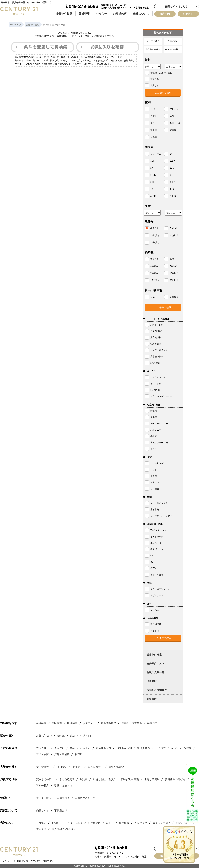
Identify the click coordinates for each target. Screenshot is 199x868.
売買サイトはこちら (176, 7)
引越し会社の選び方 (104, 779)
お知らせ (101, 14)
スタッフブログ (162, 823)
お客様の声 (120, 14)
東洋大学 (77, 767)
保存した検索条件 (157, 690)
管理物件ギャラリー (86, 798)
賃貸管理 (84, 14)
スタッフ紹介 (75, 823)
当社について (141, 14)
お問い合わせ (183, 823)
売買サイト (43, 810)
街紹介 (110, 823)
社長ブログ (141, 823)
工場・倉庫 (43, 754)
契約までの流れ (45, 779)
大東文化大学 (116, 767)
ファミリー (43, 748)
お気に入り (89, 723)
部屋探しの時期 (130, 779)
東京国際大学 (96, 767)
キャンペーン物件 (181, 748)
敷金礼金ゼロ (103, 748)
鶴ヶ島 (61, 736)
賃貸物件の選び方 (175, 779)
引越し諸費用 (152, 779)
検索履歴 (152, 681)
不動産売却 (61, 810)
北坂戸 (74, 736)
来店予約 (165, 14)
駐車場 (79, 754)
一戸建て (161, 748)
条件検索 (41, 723)
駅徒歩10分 (144, 748)
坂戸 (49, 736)
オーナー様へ (44, 798)
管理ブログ (63, 798)
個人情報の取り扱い (63, 829)
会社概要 (41, 823)
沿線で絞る (173, 41)
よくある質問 (67, 779)
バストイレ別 (124, 748)
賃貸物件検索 (64, 14)
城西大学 (62, 767)
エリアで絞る (153, 41)
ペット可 (85, 748)
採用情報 (124, 823)
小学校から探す (153, 49)
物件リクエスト (155, 663)
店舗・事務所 (62, 754)
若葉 (39, 736)
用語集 (84, 779)
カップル (59, 748)
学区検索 (57, 723)
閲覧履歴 (152, 699)
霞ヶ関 (87, 736)
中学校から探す (173, 49)
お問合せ (188, 14)
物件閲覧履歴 (109, 723)
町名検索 (72, 723)
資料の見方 (43, 785)
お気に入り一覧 (155, 672)
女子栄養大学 (44, 767)
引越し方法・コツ (64, 785)
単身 (72, 748)
